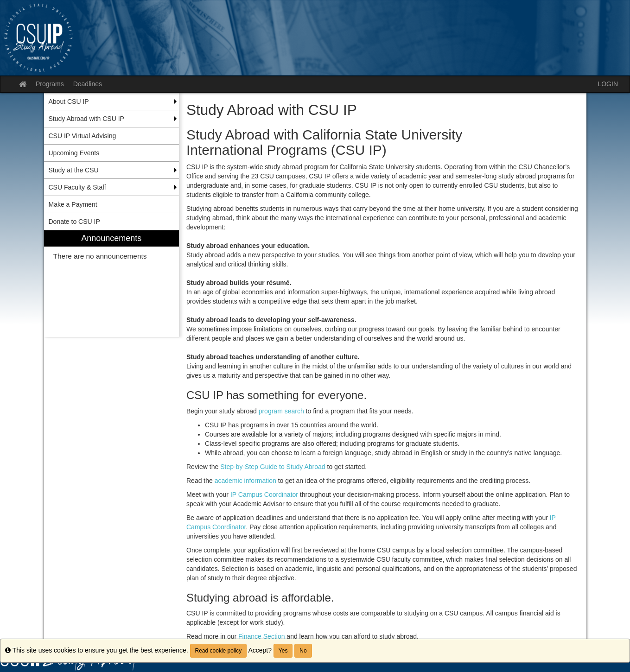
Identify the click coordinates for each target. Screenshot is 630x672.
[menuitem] (112, 284)
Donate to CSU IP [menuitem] (74, 222)
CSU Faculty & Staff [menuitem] (77, 187)
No (303, 651)
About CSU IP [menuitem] (69, 101)
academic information (245, 481)
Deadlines (88, 84)
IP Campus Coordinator (264, 494)
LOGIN (608, 84)
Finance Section (261, 636)
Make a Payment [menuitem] (73, 204)
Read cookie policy (219, 651)
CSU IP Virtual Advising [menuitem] (83, 136)
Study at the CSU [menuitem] (74, 170)
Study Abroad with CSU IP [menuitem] (86, 119)
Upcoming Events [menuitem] (74, 153)
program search (281, 411)
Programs (50, 84)
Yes (283, 651)
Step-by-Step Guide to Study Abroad (273, 467)
